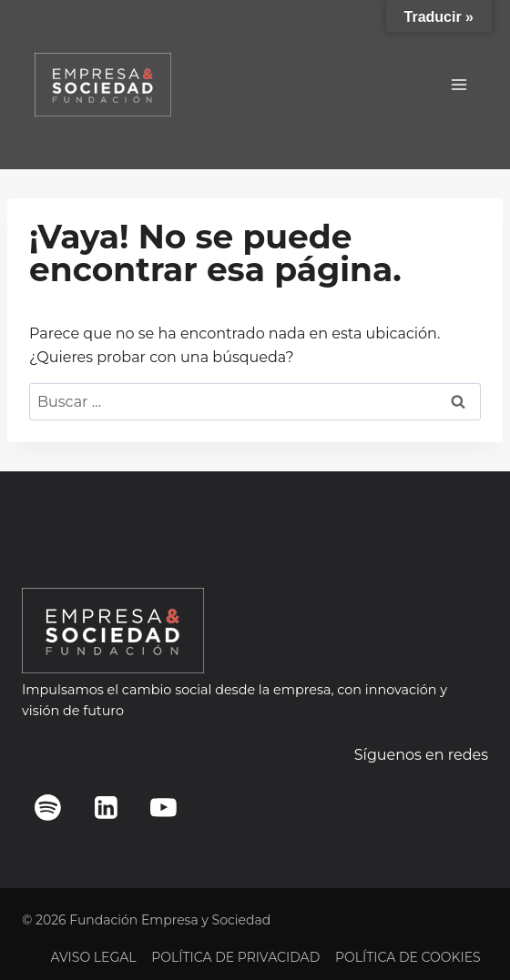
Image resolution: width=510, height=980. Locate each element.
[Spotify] (48, 807)
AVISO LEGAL (93, 957)
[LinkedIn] (106, 807)
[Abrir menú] (459, 84)
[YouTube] (164, 807)
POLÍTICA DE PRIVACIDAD (235, 957)
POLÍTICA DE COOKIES (408, 957)
